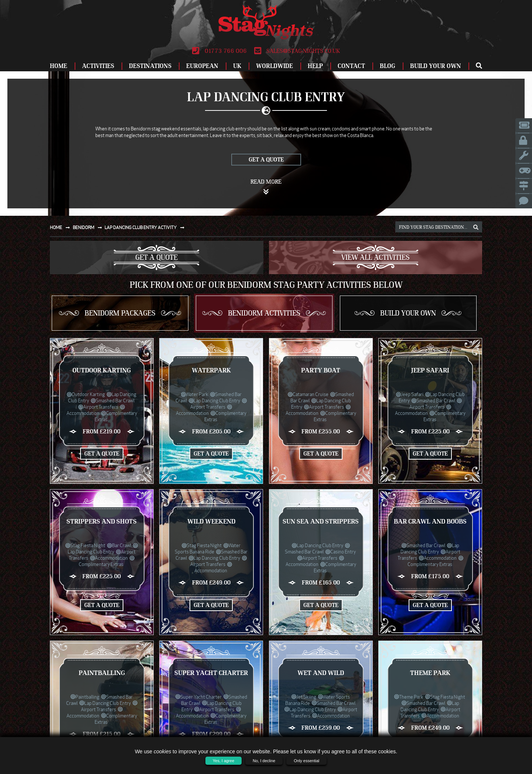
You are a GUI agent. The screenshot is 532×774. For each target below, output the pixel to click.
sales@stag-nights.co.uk (297, 51)
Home (59, 66)
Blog (388, 66)
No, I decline (264, 761)
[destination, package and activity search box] (439, 227)
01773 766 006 (219, 51)
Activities (98, 66)
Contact (351, 66)
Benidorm (89, 227)
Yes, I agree (224, 761)
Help (315, 66)
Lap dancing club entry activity (146, 227)
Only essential (306, 761)
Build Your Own (436, 66)
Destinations (150, 66)
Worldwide (274, 66)
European (202, 66)
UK (237, 66)
